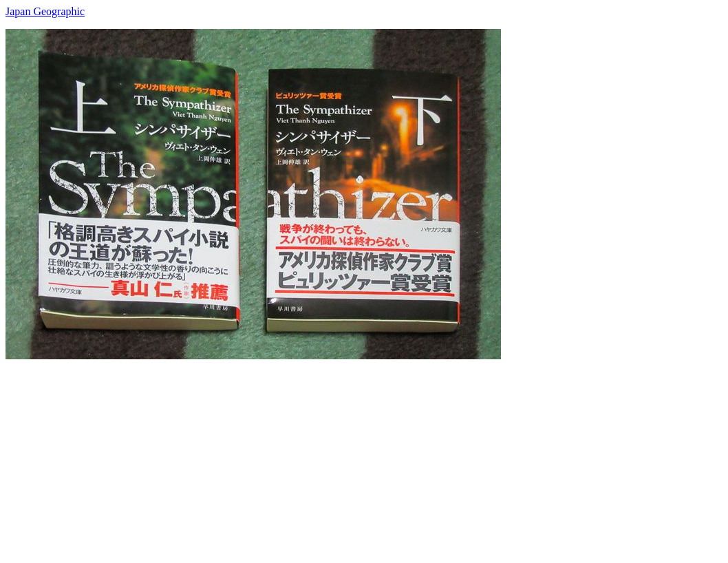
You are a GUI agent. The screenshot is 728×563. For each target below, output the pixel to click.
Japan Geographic (45, 11)
